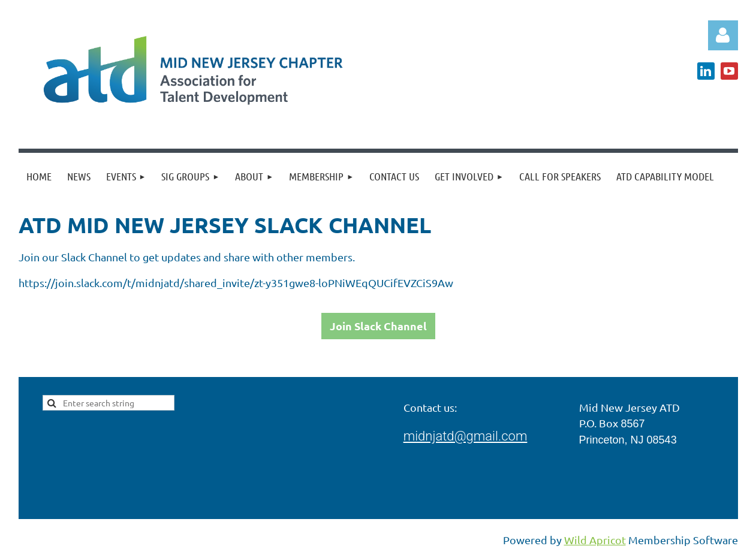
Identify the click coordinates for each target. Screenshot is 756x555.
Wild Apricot (595, 540)
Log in (723, 35)
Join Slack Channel (378, 326)
